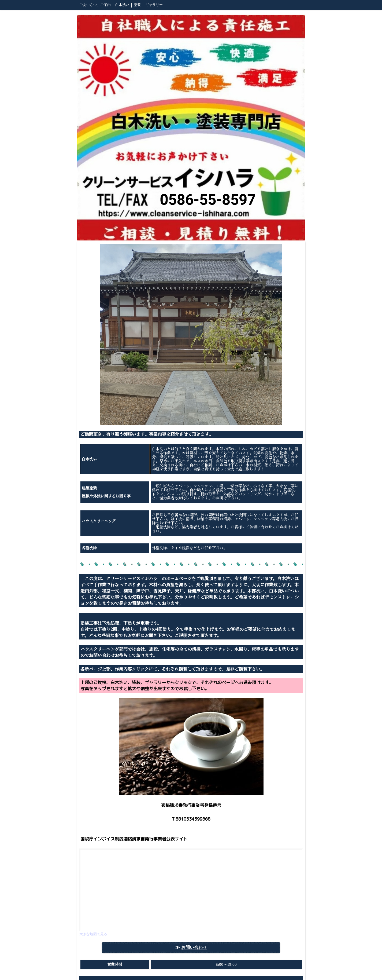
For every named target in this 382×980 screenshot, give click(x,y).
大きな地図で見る (93, 934)
